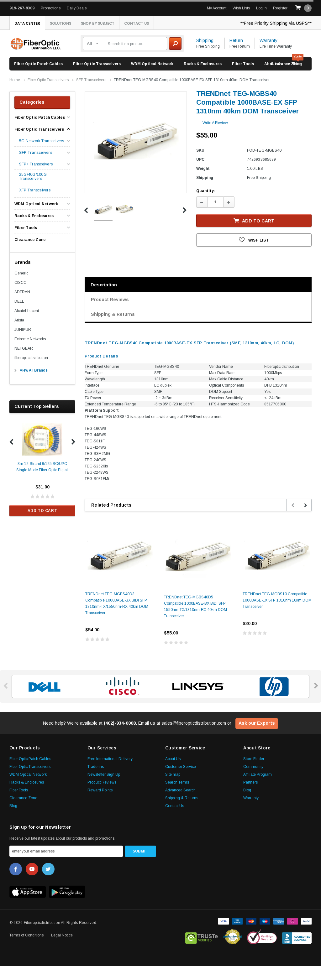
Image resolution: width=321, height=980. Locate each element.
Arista (19, 334)
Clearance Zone (286, 78)
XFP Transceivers (35, 204)
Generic (21, 287)
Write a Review (215, 137)
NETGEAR (24, 362)
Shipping (205, 55)
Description (104, 299)
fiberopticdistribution (31, 372)
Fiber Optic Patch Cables (38, 78)
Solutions (67, 23)
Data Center (29, 23)
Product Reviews (110, 314)
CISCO (21, 297)
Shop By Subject (109, 23)
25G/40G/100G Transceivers (33, 191)
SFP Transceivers (91, 94)
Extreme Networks (30, 353)
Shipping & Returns (113, 328)
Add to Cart (42, 525)
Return (236, 55)
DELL (19, 315)
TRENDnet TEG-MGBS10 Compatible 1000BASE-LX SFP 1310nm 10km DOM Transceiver (277, 614)
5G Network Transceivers (42, 155)
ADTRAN (22, 306)
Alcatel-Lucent (27, 325)
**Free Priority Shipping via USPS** (276, 23)
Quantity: (206, 205)
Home (15, 94)
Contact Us (29, 37)
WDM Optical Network (152, 78)
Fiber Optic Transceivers (97, 78)
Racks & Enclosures (203, 78)
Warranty (268, 55)
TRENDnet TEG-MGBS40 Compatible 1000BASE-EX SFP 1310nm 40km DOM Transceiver (192, 94)
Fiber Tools (243, 78)
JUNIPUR (23, 344)
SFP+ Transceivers (36, 178)
